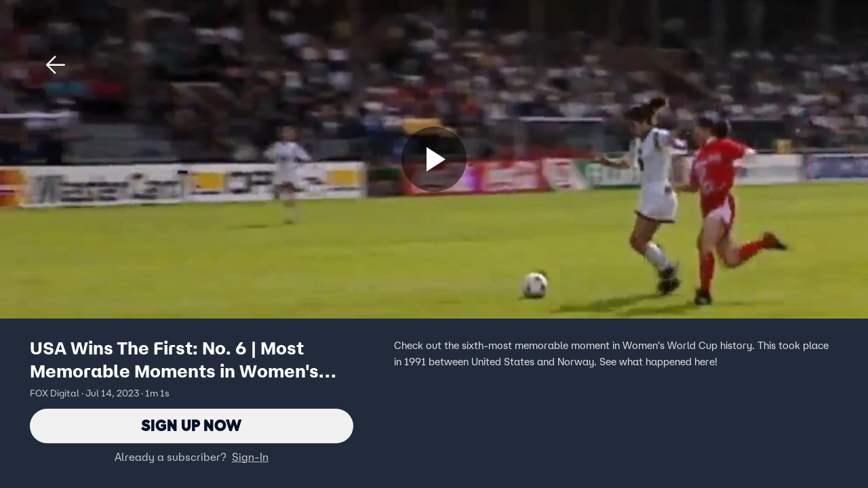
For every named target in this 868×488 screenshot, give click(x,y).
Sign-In (250, 457)
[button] (56, 65)
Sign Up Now (192, 426)
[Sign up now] (434, 159)
